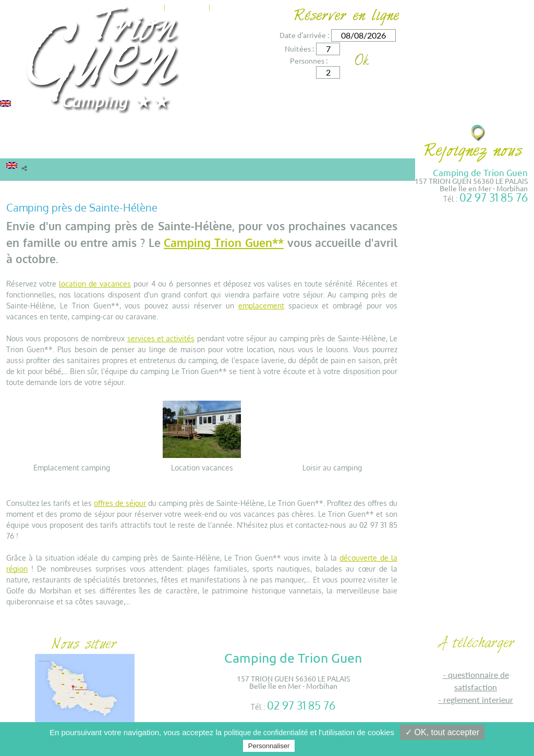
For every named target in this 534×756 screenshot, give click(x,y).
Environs (269, 148)
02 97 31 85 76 (494, 197)
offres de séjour (120, 503)
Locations (32, 148)
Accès (258, 6)
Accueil (19, 189)
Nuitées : (299, 48)
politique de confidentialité (266, 733)
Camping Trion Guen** (224, 243)
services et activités (161, 338)
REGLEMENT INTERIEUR (478, 699)
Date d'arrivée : (304, 35)
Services (212, 148)
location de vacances (95, 284)
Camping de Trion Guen (480, 172)
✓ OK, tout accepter (442, 732)
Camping (101, 148)
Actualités (187, 6)
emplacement (261, 306)
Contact (228, 6)
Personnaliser (269, 746)
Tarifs (150, 148)
